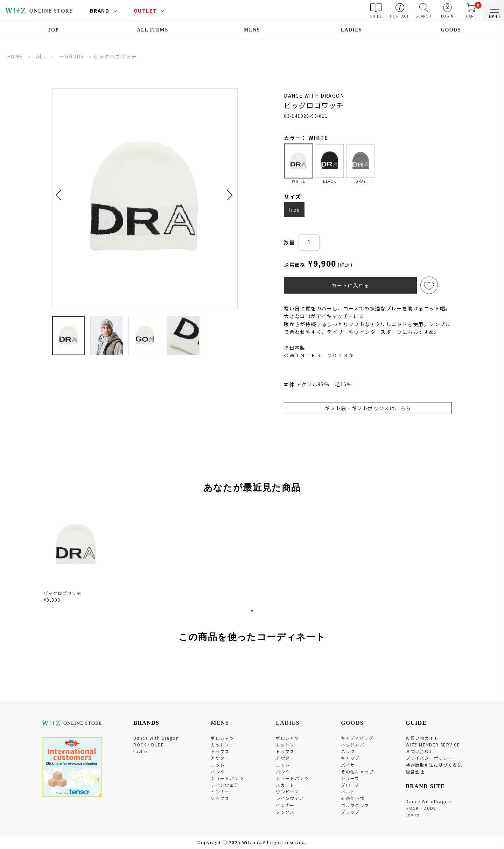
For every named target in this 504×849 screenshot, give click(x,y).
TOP (53, 30)
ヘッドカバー (355, 745)
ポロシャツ (222, 738)
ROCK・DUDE (149, 745)
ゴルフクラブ (355, 805)
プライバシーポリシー (429, 758)
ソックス (220, 798)
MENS (252, 30)
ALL (41, 56)
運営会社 (415, 771)
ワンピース (287, 791)
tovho (140, 751)
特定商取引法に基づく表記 (434, 765)
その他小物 (353, 798)
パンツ (218, 771)
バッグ (348, 751)
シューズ (350, 778)
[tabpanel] (77, 554)
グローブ (350, 785)
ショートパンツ (227, 778)
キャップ (350, 758)
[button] (60, 191)
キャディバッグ (357, 738)
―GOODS (71, 56)
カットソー (222, 745)
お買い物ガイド (422, 738)
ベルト (348, 791)
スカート (285, 785)
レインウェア (225, 785)
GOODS (451, 30)
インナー (220, 791)
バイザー (350, 765)
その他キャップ (357, 771)
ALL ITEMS (152, 30)
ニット (218, 765)
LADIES (352, 30)
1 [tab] (252, 611)
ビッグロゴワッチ (62, 593)
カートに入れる (350, 285)
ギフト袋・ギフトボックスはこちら (368, 408)
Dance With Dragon (156, 738)
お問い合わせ (420, 751)
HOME (15, 56)
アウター (220, 758)
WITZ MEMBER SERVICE (433, 745)
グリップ (350, 812)
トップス (220, 751)
